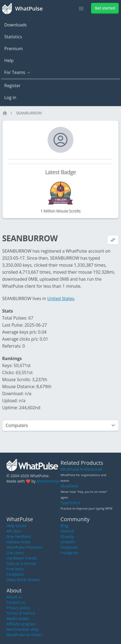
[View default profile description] (113, 240)
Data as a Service (21, 563)
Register (12, 86)
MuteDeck (69, 486)
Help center (17, 526)
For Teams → (17, 72)
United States (61, 299)
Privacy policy (18, 608)
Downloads (15, 25)
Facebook (69, 547)
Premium (14, 49)
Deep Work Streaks (23, 580)
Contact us (16, 602)
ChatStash (15, 574)
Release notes (19, 542)
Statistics (13, 37)
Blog (64, 526)
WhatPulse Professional (81, 469)
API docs (14, 531)
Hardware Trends (22, 558)
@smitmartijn (48, 481)
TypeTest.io (70, 503)
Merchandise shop (23, 629)
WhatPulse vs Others (25, 635)
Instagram (69, 553)
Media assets (18, 618)
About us (14, 597)
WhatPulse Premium (24, 547)
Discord (67, 531)
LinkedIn (68, 542)
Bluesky (67, 536)
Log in (10, 97)
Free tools (15, 569)
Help (9, 60)
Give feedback (19, 536)
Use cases (15, 553)
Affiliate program (21, 624)
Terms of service (21, 613)
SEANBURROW (29, 113)
